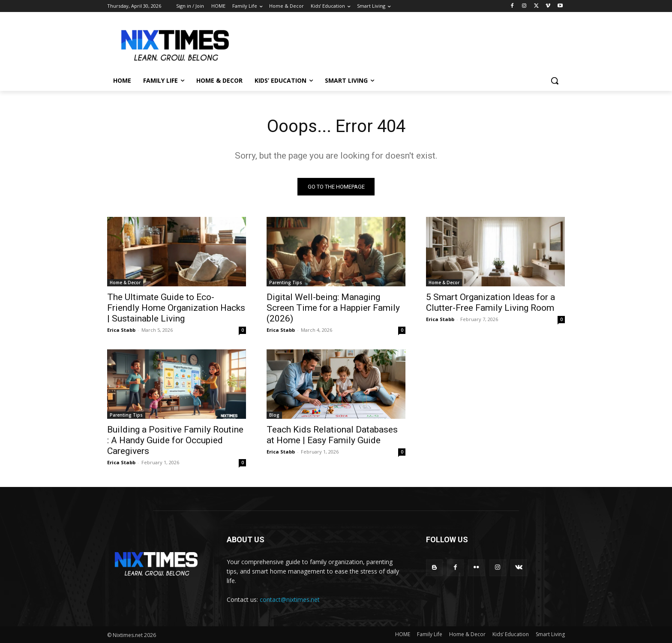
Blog (274, 415)
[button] (555, 81)
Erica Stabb (121, 330)
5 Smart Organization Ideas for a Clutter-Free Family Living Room (490, 302)
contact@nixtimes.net (290, 599)
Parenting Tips (286, 282)
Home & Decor (125, 282)
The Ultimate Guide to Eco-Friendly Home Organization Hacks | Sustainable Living (176, 308)
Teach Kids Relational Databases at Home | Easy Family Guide (332, 435)
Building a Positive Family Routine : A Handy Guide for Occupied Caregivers (175, 440)
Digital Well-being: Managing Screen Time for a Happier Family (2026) (333, 308)
